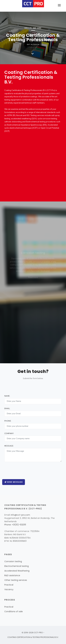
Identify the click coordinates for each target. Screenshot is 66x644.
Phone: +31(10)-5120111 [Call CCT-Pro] (15, 525)
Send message (14, 482)
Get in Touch (33, 43)
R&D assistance (12, 575)
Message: (9, 446)
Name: (7, 396)
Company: (9, 433)
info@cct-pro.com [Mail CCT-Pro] (20, 515)
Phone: (8, 421)
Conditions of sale (14, 611)
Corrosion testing (13, 561)
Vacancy (9, 589)
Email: (7, 409)
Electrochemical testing (17, 566)
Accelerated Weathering (17, 571)
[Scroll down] (32, 54)
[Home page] (33, 4)
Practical (9, 585)
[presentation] (27, 471)
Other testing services (16, 580)
